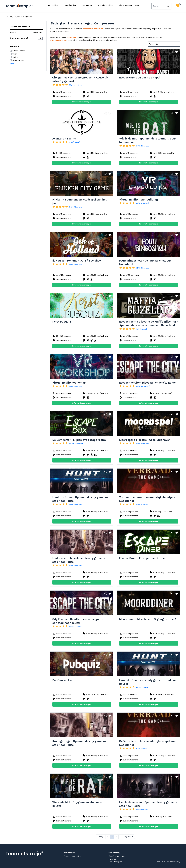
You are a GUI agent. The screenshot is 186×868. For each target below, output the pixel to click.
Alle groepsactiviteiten (129, 5)
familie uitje (99, 29)
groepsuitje (88, 29)
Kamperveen (26, 17)
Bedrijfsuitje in (13, 17)
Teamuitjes (87, 5)
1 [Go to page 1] (108, 837)
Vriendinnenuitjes (105, 5)
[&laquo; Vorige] (101, 837)
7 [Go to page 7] (121, 837)
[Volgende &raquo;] (129, 837)
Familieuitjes (52, 5)
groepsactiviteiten (59, 40)
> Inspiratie (112, 859)
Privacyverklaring (174, 862)
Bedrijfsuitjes (70, 5)
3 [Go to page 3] (116, 837)
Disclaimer (161, 862)
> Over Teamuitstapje (116, 856)
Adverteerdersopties (73, 856)
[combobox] (159, 6)
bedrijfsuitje (72, 37)
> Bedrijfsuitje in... (115, 862)
